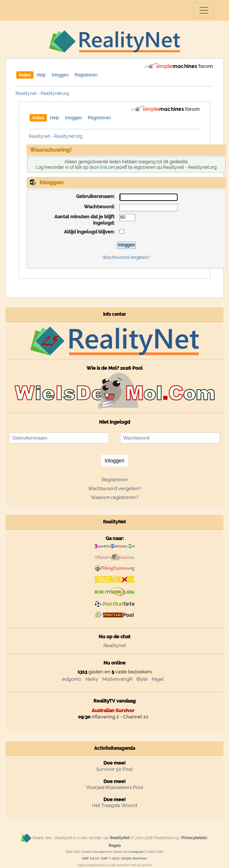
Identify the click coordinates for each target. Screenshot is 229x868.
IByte (142, 679)
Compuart (136, 852)
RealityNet (120, 838)
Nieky (92, 679)
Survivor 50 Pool (115, 769)
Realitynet (115, 645)
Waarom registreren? (115, 497)
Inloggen (60, 75)
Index (25, 75)
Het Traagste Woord (115, 805)
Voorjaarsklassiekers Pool (115, 787)
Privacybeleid (194, 838)
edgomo (72, 679)
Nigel (158, 679)
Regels (115, 845)
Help (41, 75)
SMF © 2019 (110, 858)
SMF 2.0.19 (90, 858)
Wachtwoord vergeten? (126, 257)
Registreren (86, 75)
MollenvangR (117, 679)
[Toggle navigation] (204, 10)
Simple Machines (134, 858)
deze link (98, 167)
